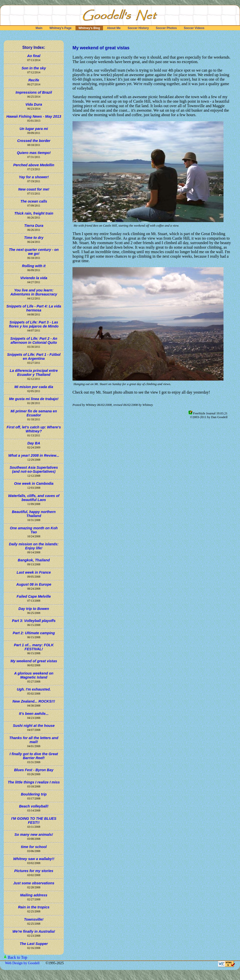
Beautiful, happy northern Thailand (34, 514)
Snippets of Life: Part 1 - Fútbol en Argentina (34, 357)
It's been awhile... (34, 714)
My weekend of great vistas (34, 661)
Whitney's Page (60, 28)
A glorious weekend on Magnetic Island (34, 675)
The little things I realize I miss (34, 782)
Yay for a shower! (34, 177)
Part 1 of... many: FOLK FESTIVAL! (34, 647)
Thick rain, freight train (34, 213)
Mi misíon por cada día (34, 387)
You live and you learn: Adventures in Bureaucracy (34, 292)
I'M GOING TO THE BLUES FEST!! (34, 821)
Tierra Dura (34, 226)
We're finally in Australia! (34, 931)
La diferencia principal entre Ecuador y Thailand (34, 373)
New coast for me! (34, 189)
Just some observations (34, 883)
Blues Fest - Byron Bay (34, 770)
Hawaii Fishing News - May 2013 (34, 116)
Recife (34, 80)
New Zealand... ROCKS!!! (34, 701)
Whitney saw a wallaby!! (34, 859)
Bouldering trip (34, 794)
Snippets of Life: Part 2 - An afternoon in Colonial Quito (34, 341)
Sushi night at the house (34, 726)
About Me (114, 28)
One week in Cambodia (34, 483)
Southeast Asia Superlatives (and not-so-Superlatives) (34, 469)
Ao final (34, 56)
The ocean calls (34, 201)
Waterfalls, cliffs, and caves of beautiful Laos (34, 498)
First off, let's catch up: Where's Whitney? (34, 429)
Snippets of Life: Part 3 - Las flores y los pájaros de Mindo (34, 324)
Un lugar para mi (34, 129)
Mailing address (34, 895)
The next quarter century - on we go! (34, 252)
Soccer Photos (166, 28)
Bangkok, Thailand (34, 560)
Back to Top (17, 957)
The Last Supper (34, 944)
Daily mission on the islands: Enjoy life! (34, 546)
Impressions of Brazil (34, 92)
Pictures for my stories (34, 871)
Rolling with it (34, 266)
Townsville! (34, 919)
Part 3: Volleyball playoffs (34, 621)
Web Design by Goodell (23, 963)
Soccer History (138, 28)
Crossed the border (34, 141)
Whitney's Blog (89, 28)
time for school (34, 847)
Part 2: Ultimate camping (34, 633)
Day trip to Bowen (34, 609)
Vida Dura (34, 104)
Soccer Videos (194, 28)
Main (39, 28)
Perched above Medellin (34, 165)
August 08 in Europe (34, 584)
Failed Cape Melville (34, 596)
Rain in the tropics (34, 907)
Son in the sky (34, 68)
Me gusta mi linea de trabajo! (34, 399)
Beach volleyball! (34, 806)
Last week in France (34, 572)
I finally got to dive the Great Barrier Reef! (34, 756)
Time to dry (34, 238)
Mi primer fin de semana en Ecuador (34, 413)
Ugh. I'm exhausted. (34, 689)
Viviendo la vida (34, 278)
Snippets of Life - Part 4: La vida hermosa (34, 308)
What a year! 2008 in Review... (34, 455)
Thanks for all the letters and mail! (34, 740)
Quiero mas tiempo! (34, 153)
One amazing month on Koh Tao (34, 530)
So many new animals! (34, 835)
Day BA (34, 443)
